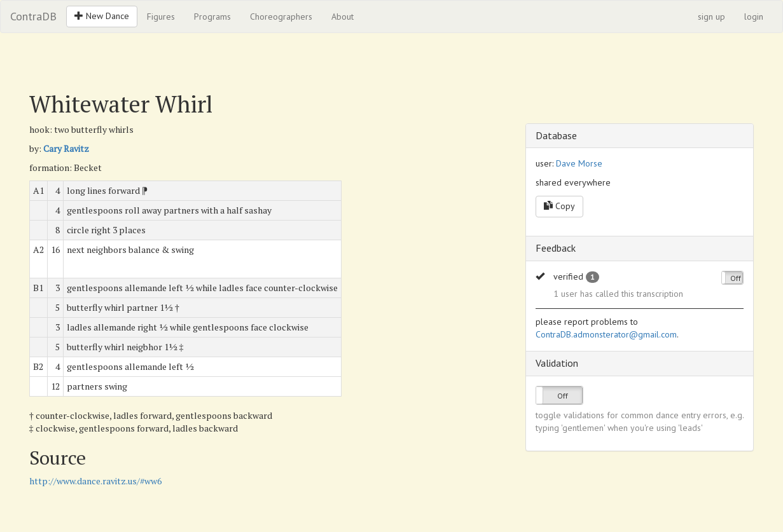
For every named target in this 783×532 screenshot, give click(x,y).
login (754, 17)
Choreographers (281, 17)
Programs (212, 17)
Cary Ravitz (66, 148)
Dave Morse (579, 163)
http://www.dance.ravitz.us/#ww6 (95, 481)
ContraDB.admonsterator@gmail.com (606, 334)
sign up (711, 17)
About (343, 17)
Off (736, 278)
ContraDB (33, 16)
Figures (161, 17)
